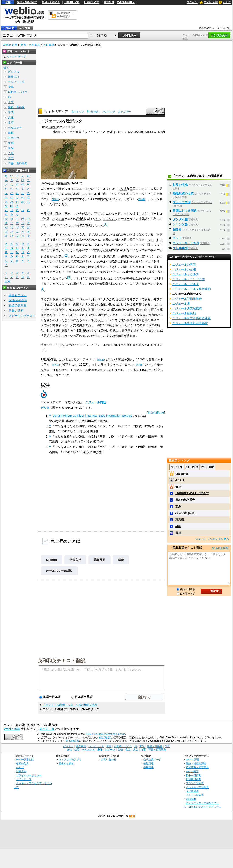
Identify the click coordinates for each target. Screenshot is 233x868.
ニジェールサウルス (185, 274)
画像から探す (66, 763)
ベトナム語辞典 (195, 795)
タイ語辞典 (192, 791)
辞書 (8, 2)
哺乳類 (143, 219)
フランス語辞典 (195, 783)
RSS (132, 816)
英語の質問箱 (18, 305)
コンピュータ (16, 82)
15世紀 (60, 331)
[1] (105, 224)
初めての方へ (206, 28)
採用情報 (149, 767)
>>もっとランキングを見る (212, 539)
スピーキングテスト (22, 316)
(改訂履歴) (105, 737)
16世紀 (81, 331)
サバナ (78, 214)
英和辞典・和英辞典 (197, 767)
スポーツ (14, 138)
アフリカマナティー (116, 219)
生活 (11, 123)
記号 (8, 281)
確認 (178, 526)
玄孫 (178, 506)
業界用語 (14, 77)
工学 (11, 102)
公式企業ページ (152, 759)
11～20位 (192, 467)
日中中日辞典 (72, 2)
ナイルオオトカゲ (136, 214)
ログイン (192, 2)
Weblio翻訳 (192, 771)
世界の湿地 (180, 185)
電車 (11, 87)
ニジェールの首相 (184, 269)
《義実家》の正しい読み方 (192, 493)
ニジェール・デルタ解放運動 (191, 289)
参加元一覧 (223, 28)
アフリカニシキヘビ (107, 214)
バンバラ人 (78, 234)
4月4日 (180, 480)
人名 (11, 153)
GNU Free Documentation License (105, 734)
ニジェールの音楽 (184, 264)
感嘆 (121, 560)
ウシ (150, 240)
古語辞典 (109, 2)
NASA (45, 183)
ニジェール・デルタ (186, 243)
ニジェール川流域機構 (187, 308)
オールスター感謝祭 (59, 571)
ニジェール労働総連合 (187, 299)
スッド (177, 238)
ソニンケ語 (180, 224)
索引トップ (78, 112)
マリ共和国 (125, 189)
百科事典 (49, 45)
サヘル (63, 345)
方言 (11, 158)
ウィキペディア (56, 112)
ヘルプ (227, 2)
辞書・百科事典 (30, 45)
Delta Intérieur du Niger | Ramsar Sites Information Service (93, 416)
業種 (178, 533)
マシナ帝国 (116, 359)
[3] (69, 277)
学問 (11, 112)
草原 (67, 214)
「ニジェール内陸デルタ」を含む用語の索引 (70, 705)
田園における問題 (185, 211)
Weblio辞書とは (25, 759)
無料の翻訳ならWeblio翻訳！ (65, 15)
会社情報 (149, 763)
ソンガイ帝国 (98, 331)
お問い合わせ (109, 759)
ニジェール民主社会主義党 (190, 323)
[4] (42, 289)
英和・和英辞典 (51, 2)
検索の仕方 (22, 763)
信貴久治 (75, 560)
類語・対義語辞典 (27, 2)
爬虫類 (81, 219)
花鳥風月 (100, 560)
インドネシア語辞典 (197, 787)
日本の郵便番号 (185, 500)
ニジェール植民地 (184, 313)
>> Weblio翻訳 (220, 548)
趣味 (11, 133)
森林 (58, 214)
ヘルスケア (15, 128)
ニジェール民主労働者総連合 (191, 318)
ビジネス (14, 72)
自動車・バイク (18, 92)
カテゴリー (124, 112)
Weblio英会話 (18, 300)
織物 (139, 320)
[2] (66, 255)
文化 (11, 117)
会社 (178, 487)
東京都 (180, 520)
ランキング (109, 112)
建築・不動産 (16, 107)
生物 (11, 143)
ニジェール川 (91, 194)
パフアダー (60, 219)
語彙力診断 (16, 311)
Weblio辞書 (72, 741)
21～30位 (208, 467)
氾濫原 (48, 194)
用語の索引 (93, 112)
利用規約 (21, 771)
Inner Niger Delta (52, 127)
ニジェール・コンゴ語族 (188, 279)
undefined (182, 474)
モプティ (115, 199)
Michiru (51, 560)
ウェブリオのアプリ (70, 759)
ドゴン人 (61, 234)
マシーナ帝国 (182, 202)
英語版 (55, 199)
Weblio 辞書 (211, 2)
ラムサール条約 (73, 225)
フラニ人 (46, 234)
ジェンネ (156, 199)
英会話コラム (18, 295)
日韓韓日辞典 (92, 2)
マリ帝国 (148, 325)
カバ (97, 219)
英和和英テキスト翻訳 (62, 660)
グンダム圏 (180, 219)
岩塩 (130, 320)
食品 (11, 148)
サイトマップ (24, 779)
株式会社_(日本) (185, 513)
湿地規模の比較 (183, 193)
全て (6, 68)
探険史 (177, 229)
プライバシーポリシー (29, 775)
